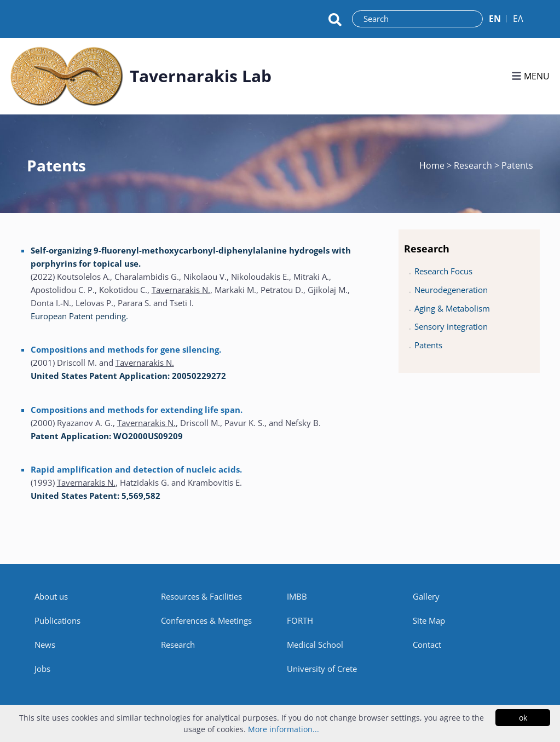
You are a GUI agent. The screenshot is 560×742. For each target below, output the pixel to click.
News (45, 645)
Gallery (426, 596)
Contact (427, 645)
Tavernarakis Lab (201, 76)
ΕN (495, 19)
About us (51, 596)
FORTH (300, 620)
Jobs (42, 669)
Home (433, 165)
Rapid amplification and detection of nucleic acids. (136, 469)
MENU (530, 76)
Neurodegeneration (451, 290)
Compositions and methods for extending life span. (137, 410)
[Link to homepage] (67, 76)
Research (178, 645)
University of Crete (322, 669)
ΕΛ (518, 19)
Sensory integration (451, 326)
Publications (57, 620)
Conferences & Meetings (206, 620)
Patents (428, 345)
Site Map (429, 620)
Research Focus (443, 271)
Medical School (315, 645)
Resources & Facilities (201, 596)
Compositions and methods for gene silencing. (126, 349)
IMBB (297, 596)
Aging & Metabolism (452, 308)
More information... (284, 729)
